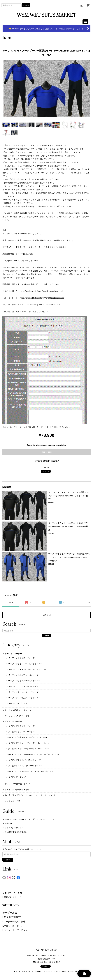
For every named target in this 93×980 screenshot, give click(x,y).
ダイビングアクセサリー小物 (17, 790)
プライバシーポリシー (14, 828)
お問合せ (8, 823)
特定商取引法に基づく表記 (16, 832)
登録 (8, 860)
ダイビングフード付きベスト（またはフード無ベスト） (32, 771)
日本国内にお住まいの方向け (47, 461)
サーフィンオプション (18, 703)
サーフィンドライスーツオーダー (22, 658)
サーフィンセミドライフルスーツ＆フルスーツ (28, 669)
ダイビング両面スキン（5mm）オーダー (25, 760)
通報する (47, 467)
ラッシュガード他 (12, 801)
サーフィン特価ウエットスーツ (18, 710)
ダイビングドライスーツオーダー (22, 726)
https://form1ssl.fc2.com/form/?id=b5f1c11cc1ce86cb (42, 298)
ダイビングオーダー (13, 721)
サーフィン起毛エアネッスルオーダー (24, 681)
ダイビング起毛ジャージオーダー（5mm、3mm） (29, 743)
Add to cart (47, 452)
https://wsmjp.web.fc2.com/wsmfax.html (44, 305)
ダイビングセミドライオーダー (21, 732)
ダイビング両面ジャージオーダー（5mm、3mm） (29, 749)
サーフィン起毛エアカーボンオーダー (24, 675)
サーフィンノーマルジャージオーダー (24, 698)
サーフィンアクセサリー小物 (17, 716)
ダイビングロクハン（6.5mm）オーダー (25, 766)
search (26, 5)
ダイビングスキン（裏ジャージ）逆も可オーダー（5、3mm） (34, 754)
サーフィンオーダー (13, 654)
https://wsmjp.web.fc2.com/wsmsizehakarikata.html (41, 291)
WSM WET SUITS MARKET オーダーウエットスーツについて (31, 819)
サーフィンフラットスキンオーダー (23, 686)
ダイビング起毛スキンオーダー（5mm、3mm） (28, 737)
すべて (11, 602)
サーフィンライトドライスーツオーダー (25, 664)
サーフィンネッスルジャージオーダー (24, 692)
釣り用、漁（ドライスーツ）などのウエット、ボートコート (30, 795)
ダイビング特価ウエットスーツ (18, 784)
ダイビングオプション (18, 777)
